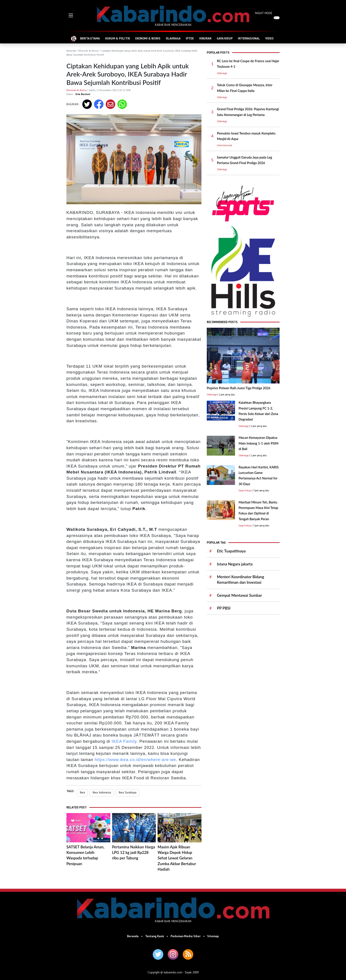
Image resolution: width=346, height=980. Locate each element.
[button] (71, 15)
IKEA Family (124, 741)
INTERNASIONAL (249, 38)
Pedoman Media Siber (186, 936)
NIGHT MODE (264, 13)
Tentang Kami (155, 936)
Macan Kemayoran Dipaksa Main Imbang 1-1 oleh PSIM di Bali (258, 443)
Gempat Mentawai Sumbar (239, 595)
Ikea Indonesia (102, 792)
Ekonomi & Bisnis (88, 51)
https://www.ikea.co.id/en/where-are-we (135, 760)
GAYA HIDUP (225, 38)
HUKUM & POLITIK (118, 38)
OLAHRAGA (173, 38)
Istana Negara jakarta (235, 564)
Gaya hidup (245, 490)
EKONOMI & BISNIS (148, 38)
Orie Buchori (83, 94)
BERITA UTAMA (90, 38)
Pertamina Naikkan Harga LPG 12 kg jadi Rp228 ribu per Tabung (134, 853)
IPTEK (190, 38)
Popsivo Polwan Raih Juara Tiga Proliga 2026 (239, 388)
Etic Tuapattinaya (231, 551)
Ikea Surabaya (127, 792)
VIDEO (269, 38)
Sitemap (213, 936)
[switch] (277, 18)
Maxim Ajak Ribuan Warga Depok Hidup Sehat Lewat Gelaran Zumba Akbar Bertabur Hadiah (177, 858)
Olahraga (222, 73)
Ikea (82, 792)
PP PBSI (224, 608)
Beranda (71, 51)
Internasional (224, 145)
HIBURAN (205, 38)
